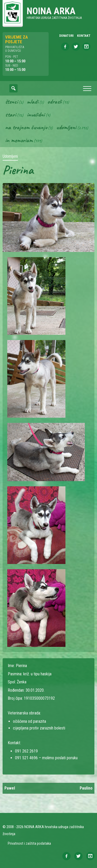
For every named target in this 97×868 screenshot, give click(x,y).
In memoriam (19, 140)
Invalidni (36, 114)
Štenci (12, 102)
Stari (11, 114)
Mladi (33, 102)
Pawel (10, 788)
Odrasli (54, 102)
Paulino (86, 788)
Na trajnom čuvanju (26, 127)
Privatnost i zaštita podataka (29, 843)
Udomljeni (66, 127)
